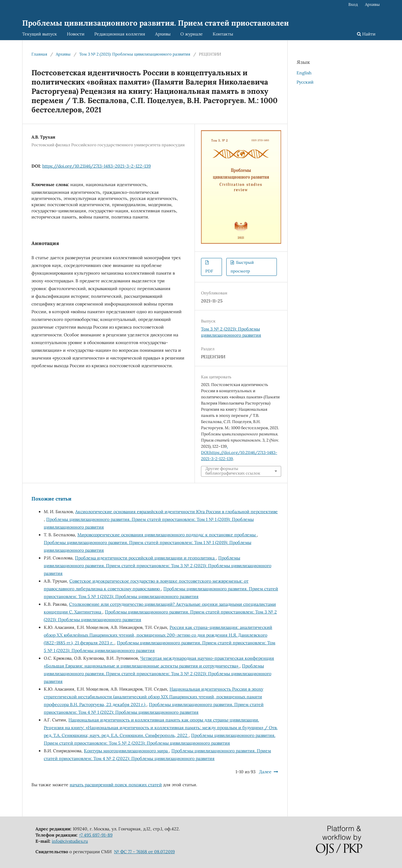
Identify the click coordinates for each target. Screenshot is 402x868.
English (304, 73)
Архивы (163, 34)
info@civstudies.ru (70, 841)
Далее (265, 772)
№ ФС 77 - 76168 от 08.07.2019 (144, 852)
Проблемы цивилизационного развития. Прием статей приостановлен (156, 23)
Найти (366, 34)
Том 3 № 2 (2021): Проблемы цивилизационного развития (135, 54)
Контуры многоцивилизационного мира (126, 751)
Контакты (223, 34)
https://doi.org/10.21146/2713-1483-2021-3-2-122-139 (96, 166)
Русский (305, 82)
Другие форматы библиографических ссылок (233, 471)
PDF (209, 271)
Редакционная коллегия (120, 34)
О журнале (192, 34)
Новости (76, 34)
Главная (39, 54)
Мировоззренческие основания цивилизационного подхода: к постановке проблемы (167, 535)
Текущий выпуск (40, 34)
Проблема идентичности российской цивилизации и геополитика (145, 558)
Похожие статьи (51, 499)
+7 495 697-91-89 (96, 835)
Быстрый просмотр (242, 267)
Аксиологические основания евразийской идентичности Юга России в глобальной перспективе (176, 512)
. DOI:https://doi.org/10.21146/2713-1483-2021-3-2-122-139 (239, 453)
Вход (353, 4)
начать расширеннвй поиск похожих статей (116, 785)
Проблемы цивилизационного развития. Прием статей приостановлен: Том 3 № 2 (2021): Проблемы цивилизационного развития (158, 566)
